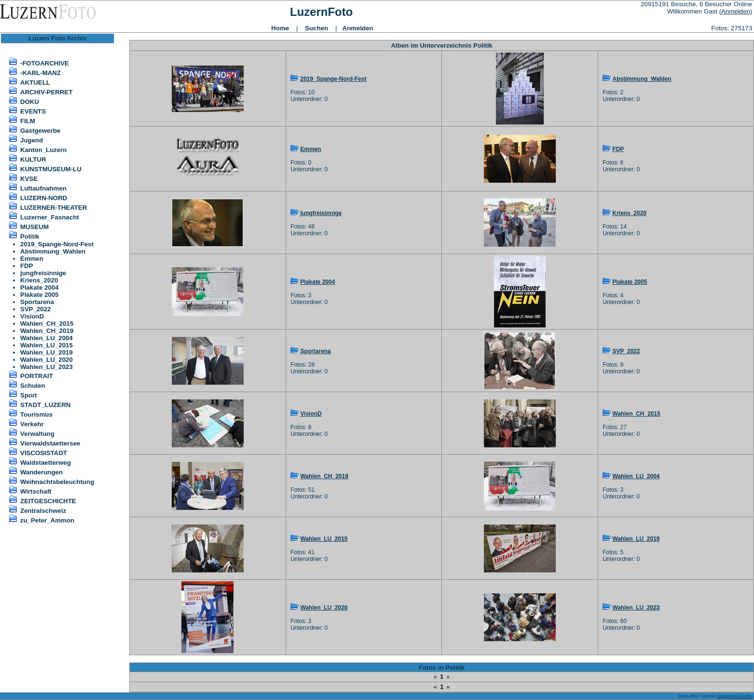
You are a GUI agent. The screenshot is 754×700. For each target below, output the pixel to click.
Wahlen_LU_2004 (46, 338)
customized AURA (735, 696)
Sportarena (37, 302)
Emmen (32, 259)
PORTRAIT (37, 376)
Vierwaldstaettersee (50, 443)
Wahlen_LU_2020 (46, 360)
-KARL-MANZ (40, 73)
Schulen (33, 386)
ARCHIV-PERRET (46, 92)
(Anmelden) (735, 11)
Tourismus (36, 414)
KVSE (29, 179)
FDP (27, 266)
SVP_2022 (36, 309)
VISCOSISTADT (44, 453)
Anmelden (358, 28)
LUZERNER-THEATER (54, 208)
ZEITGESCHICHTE (48, 501)
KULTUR (33, 159)
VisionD (32, 316)
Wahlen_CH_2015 (47, 324)
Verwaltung (37, 434)
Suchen (316, 28)
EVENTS (33, 111)
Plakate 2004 (39, 287)
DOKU (30, 102)
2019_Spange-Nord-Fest (57, 244)
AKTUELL (35, 83)
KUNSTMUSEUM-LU (51, 169)
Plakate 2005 (39, 295)
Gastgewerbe (40, 131)
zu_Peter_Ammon (47, 520)
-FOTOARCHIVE (44, 63)
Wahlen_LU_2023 (46, 367)
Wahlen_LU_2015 (46, 345)
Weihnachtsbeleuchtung (57, 482)
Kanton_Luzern (44, 150)
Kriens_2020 (39, 280)
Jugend (31, 140)
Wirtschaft (36, 491)
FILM (28, 121)
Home (280, 28)
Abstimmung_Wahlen (53, 251)
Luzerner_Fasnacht (50, 217)
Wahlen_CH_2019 (47, 331)
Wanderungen (41, 472)
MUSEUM (34, 227)
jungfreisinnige (43, 273)
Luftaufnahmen (43, 188)
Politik (30, 236)
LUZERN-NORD (44, 198)
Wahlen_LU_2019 (46, 352)
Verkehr (32, 424)
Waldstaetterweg (45, 463)
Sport (29, 395)
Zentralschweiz (43, 511)
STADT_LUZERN (45, 405)
